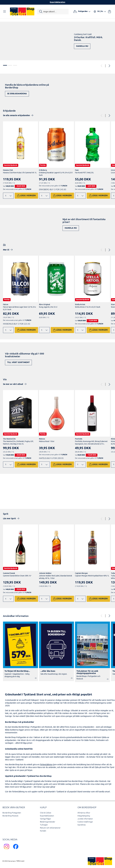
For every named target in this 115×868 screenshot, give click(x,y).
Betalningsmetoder (48, 822)
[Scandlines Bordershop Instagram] (7, 850)
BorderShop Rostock (10, 816)
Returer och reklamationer (50, 828)
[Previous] (102, 66)
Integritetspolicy (84, 816)
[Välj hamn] (82, 12)
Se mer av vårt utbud (13, 384)
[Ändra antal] (8, 196)
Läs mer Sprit (9, 519)
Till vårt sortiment (18, 362)
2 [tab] (10, 65)
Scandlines (82, 825)
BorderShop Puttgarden (12, 813)
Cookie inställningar (85, 822)
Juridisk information (85, 819)
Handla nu (82, 46)
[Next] (109, 66)
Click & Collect (46, 813)
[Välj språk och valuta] (100, 12)
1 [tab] (5, 65)
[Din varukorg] (109, 12)
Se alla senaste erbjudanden (16, 116)
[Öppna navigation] (5, 12)
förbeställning (46, 764)
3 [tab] (15, 65)
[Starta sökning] (53, 12)
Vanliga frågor (45, 819)
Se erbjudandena (17, 94)
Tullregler (44, 825)
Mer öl (6, 250)
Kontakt (43, 831)
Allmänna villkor (84, 813)
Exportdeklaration (57, 2)
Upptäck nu (102, 495)
